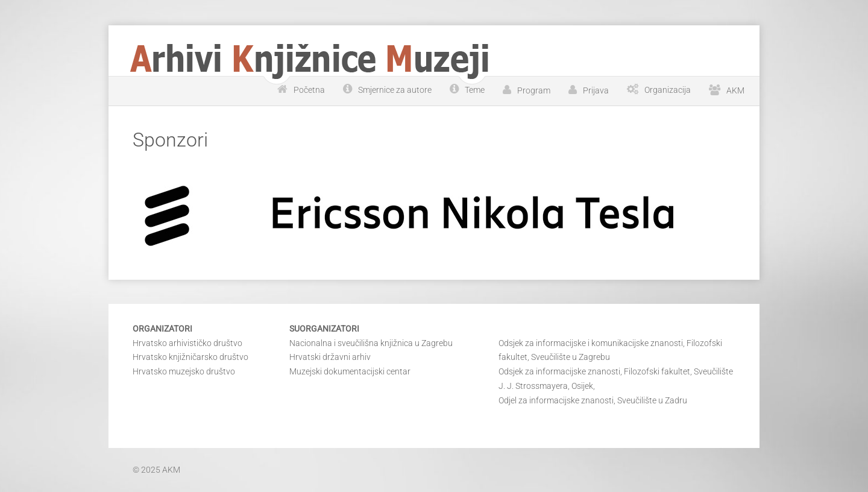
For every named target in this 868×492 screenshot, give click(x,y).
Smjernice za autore (395, 90)
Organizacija (668, 90)
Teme (475, 90)
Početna (309, 90)
